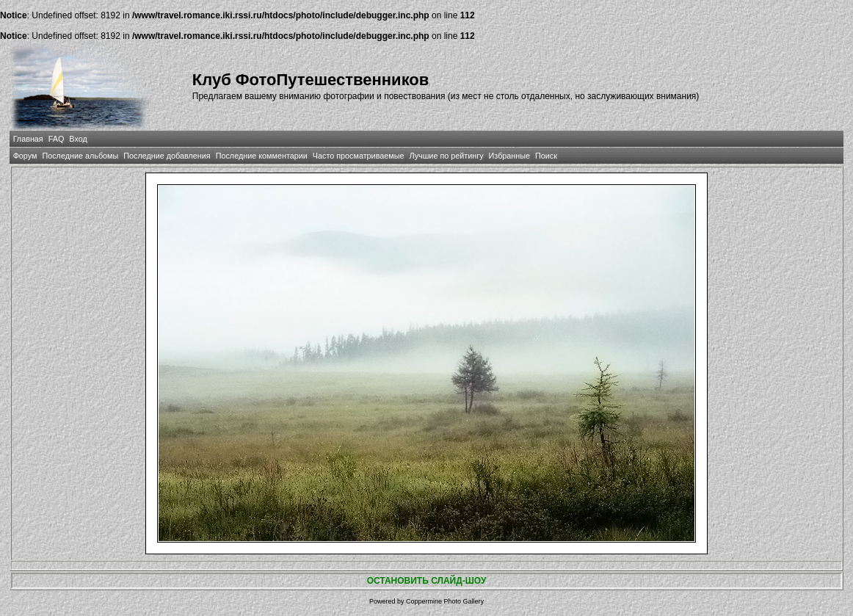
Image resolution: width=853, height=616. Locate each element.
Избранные (509, 156)
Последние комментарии (262, 156)
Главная (28, 139)
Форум (25, 156)
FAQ (57, 139)
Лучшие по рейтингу (446, 156)
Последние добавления (167, 156)
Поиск (546, 156)
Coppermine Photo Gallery (445, 601)
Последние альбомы (80, 156)
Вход (78, 139)
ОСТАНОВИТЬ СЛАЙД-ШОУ (427, 581)
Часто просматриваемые (359, 156)
